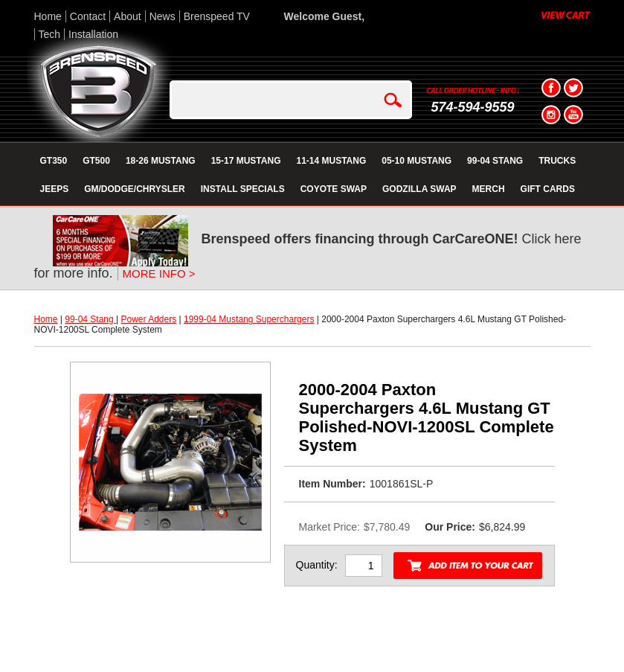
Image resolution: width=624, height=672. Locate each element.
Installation (93, 34)
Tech (50, 34)
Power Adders (148, 319)
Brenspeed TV (217, 16)
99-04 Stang (90, 319)
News (163, 16)
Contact (88, 16)
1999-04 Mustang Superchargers (249, 319)
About (128, 16)
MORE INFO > (159, 273)
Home (48, 16)
